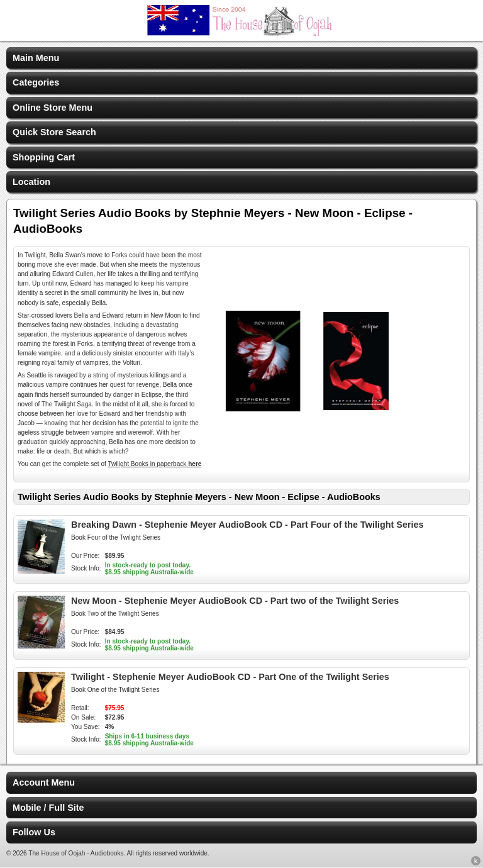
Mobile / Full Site (48, 808)
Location (31, 182)
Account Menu (44, 782)
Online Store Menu (53, 108)
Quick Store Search (54, 132)
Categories (36, 82)
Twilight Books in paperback (154, 464)
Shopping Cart (44, 157)
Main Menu (36, 58)
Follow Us (34, 832)
